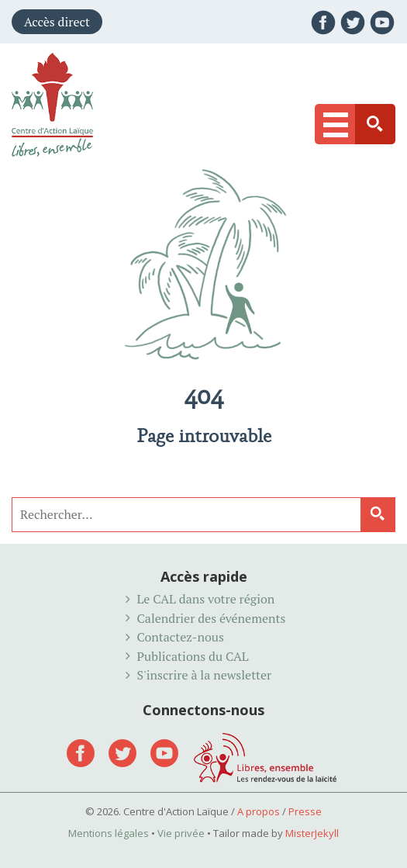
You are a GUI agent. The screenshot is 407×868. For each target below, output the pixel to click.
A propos (259, 811)
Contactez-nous (181, 637)
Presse (305, 811)
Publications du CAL (193, 656)
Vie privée (181, 833)
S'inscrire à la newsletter (205, 675)
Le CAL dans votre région (206, 599)
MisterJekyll (312, 833)
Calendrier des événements (212, 618)
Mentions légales (109, 833)
